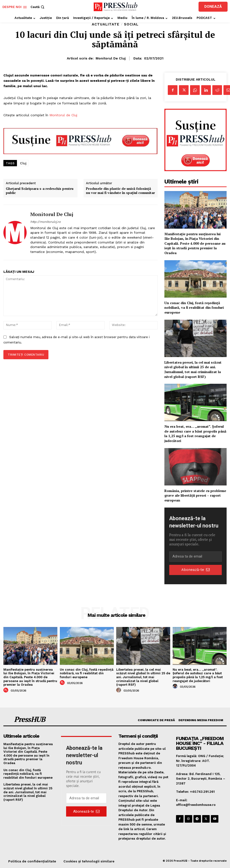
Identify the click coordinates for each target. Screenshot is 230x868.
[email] (195, 557)
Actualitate (106, 24)
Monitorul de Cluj (111, 58)
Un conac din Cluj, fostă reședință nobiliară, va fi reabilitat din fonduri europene (194, 308)
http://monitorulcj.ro (46, 222)
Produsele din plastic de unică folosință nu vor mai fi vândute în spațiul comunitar (120, 191)
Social (131, 24)
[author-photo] (7, 690)
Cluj (23, 163)
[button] (38, 7)
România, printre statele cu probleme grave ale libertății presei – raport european (195, 495)
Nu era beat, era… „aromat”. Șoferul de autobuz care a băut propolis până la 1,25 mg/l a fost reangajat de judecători (195, 434)
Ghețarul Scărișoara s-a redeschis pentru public (40, 191)
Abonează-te (195, 570)
